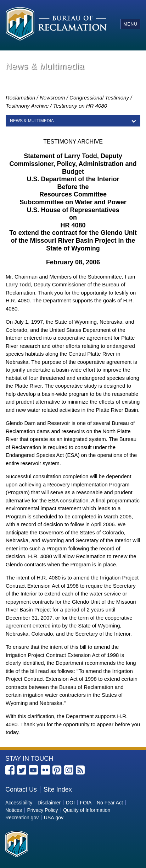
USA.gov (54, 818)
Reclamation (20, 98)
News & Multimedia (32, 121)
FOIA (86, 803)
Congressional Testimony (99, 98)
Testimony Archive (27, 106)
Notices (14, 810)
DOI (70, 803)
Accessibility (19, 803)
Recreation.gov (22, 818)
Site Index (58, 789)
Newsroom (52, 98)
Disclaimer (49, 803)
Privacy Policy (42, 810)
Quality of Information (87, 810)
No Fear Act (110, 803)
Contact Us (21, 789)
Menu (130, 24)
